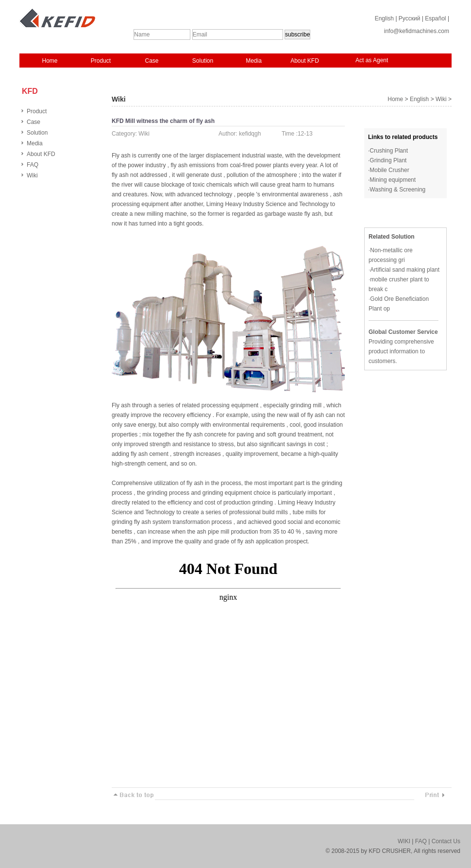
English (384, 18)
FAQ (33, 165)
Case (151, 61)
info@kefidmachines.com (417, 31)
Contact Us (446, 841)
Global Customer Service (403, 332)
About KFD (305, 61)
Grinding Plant (388, 160)
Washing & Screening (397, 190)
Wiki (32, 175)
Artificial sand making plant (405, 270)
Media (254, 61)
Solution (203, 61)
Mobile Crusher (389, 170)
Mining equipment (393, 180)
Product (101, 61)
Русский (410, 18)
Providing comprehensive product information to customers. (401, 351)
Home (50, 61)
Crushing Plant (389, 151)
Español (435, 18)
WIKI (404, 841)
